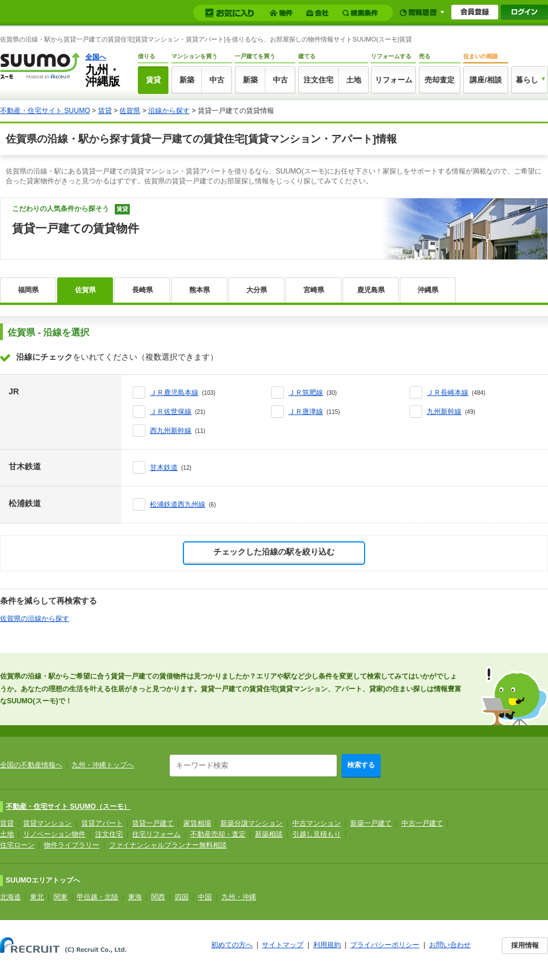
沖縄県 (428, 290)
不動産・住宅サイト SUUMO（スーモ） (68, 806)
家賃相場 (197, 823)
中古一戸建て (422, 823)
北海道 (10, 897)
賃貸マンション (47, 823)
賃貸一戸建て (153, 823)
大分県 (257, 290)
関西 (158, 897)
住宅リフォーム (156, 834)
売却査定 (440, 80)
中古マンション (317, 823)
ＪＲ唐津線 (306, 412)
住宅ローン (17, 845)
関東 (61, 897)
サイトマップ (283, 945)
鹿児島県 (371, 290)
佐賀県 (130, 111)
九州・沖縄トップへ (103, 765)
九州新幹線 (444, 412)
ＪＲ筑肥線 (306, 393)
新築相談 (269, 834)
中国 (205, 897)
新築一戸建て (371, 823)
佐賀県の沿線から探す (35, 619)
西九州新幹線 (171, 431)
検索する (361, 765)
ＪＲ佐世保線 (171, 412)
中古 (217, 80)
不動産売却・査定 (218, 834)
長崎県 (142, 290)
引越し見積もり (317, 834)
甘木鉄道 (164, 468)
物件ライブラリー (72, 845)
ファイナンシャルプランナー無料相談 (168, 845)
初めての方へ (232, 945)
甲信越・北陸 (97, 897)
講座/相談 (486, 80)
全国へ (96, 57)
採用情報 (525, 945)
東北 (37, 897)
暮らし (527, 80)
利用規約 (327, 945)
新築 (187, 80)
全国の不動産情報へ (31, 765)
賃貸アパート (102, 823)
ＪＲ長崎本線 (448, 393)
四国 (182, 897)
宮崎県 (314, 290)
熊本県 (200, 290)
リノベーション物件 (54, 834)
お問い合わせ (450, 945)
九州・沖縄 (239, 897)
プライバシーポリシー (385, 945)
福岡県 (28, 290)
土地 (354, 80)
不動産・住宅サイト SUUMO (45, 111)
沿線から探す (169, 111)
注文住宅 (318, 80)
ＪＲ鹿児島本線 (174, 393)
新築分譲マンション (252, 823)
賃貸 (153, 80)
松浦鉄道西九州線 (178, 504)
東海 (135, 897)
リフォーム (394, 80)
